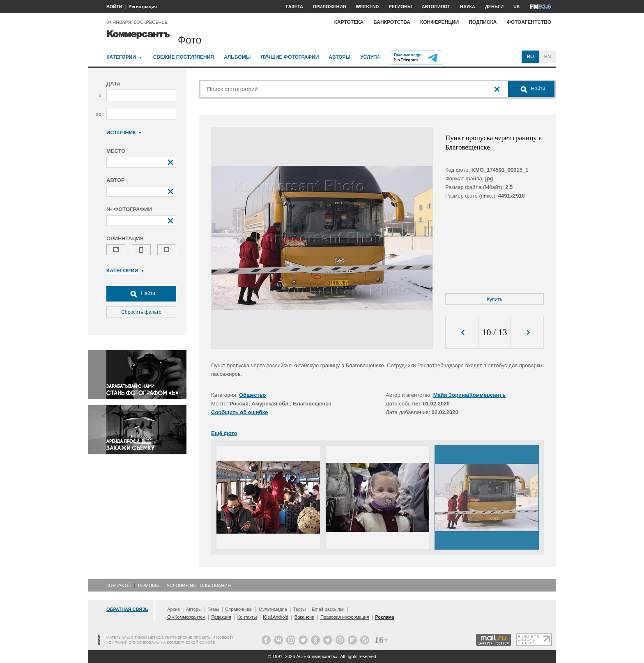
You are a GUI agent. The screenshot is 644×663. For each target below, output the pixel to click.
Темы (214, 609)
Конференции (439, 22)
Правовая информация (345, 617)
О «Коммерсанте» (186, 617)
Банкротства (392, 22)
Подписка (483, 22)
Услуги (370, 57)
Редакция (221, 617)
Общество (253, 395)
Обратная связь (127, 609)
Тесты (300, 609)
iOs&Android (276, 617)
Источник (124, 132)
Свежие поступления (184, 57)
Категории (121, 57)
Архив (174, 609)
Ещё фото (224, 433)
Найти (141, 294)
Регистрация (143, 7)
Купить (494, 299)
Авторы (339, 57)
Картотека (349, 22)
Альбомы (237, 57)
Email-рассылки (328, 609)
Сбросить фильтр (141, 312)
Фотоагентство (529, 22)
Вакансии (305, 617)
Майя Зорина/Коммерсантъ (470, 395)
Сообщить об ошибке (239, 412)
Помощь (149, 585)
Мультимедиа (273, 609)
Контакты (118, 585)
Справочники (239, 609)
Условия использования (199, 585)
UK (517, 7)
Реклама (384, 617)
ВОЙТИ (114, 7)
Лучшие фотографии (290, 57)
